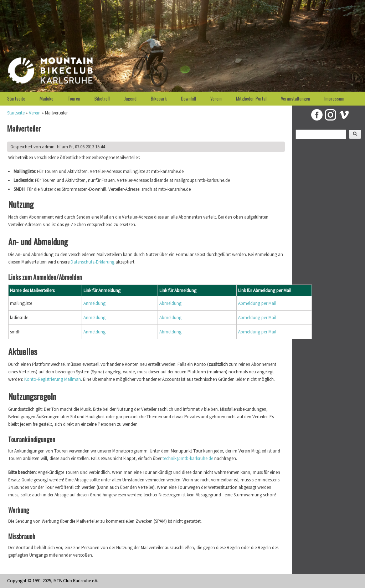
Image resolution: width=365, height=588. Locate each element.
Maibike (47, 98)
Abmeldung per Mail (257, 303)
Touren (74, 98)
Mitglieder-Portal (251, 98)
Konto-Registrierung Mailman (53, 379)
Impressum (334, 98)
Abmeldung (170, 303)
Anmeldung (94, 303)
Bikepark (159, 98)
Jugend (130, 98)
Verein (216, 98)
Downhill (189, 98)
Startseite (16, 98)
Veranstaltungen (295, 98)
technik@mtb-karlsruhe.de (188, 458)
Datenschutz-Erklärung (92, 262)
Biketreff (102, 98)
